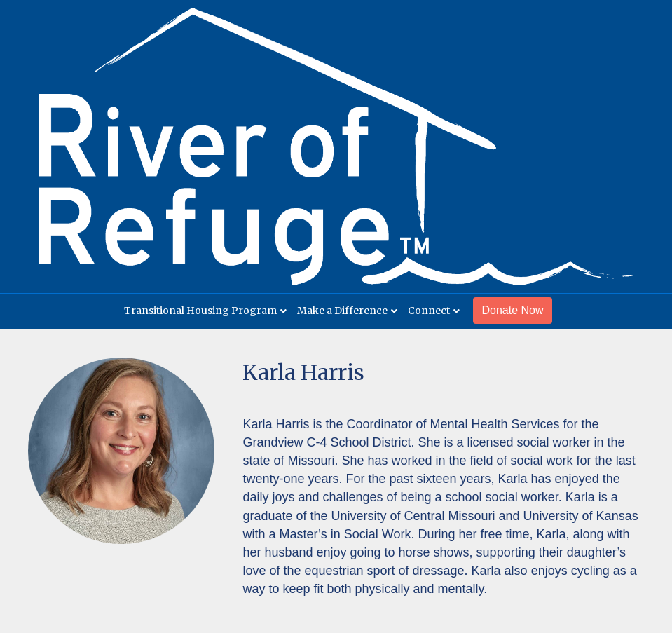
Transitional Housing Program (200, 311)
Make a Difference (342, 311)
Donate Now (512, 310)
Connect (429, 311)
